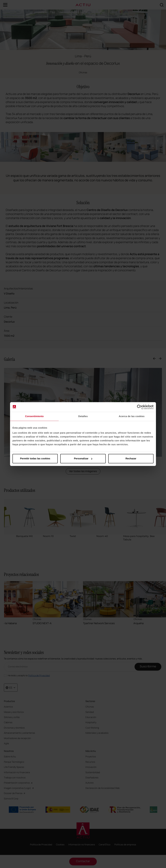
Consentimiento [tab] (34, 416)
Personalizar (83, 459)
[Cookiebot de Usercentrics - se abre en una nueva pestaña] (139, 407)
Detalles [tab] (83, 416)
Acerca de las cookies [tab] (132, 416)
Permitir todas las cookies (35, 459)
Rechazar (131, 459)
